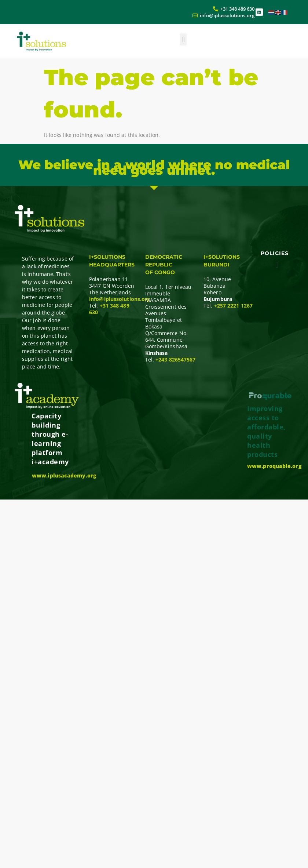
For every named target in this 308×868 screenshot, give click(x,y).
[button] (183, 39)
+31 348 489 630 (109, 309)
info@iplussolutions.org (120, 299)
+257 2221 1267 (233, 306)
